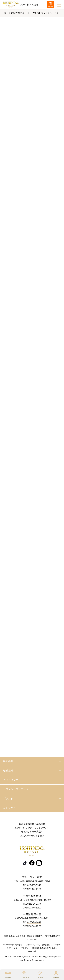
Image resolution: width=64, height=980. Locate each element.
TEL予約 (40, 977)
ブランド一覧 (24, 977)
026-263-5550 (34, 885)
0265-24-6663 (34, 922)
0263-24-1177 (34, 904)
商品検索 (8, 977)
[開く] (32, 761)
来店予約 (51, 7)
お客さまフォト (19, 13)
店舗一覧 (56, 977)
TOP (5, 13)
